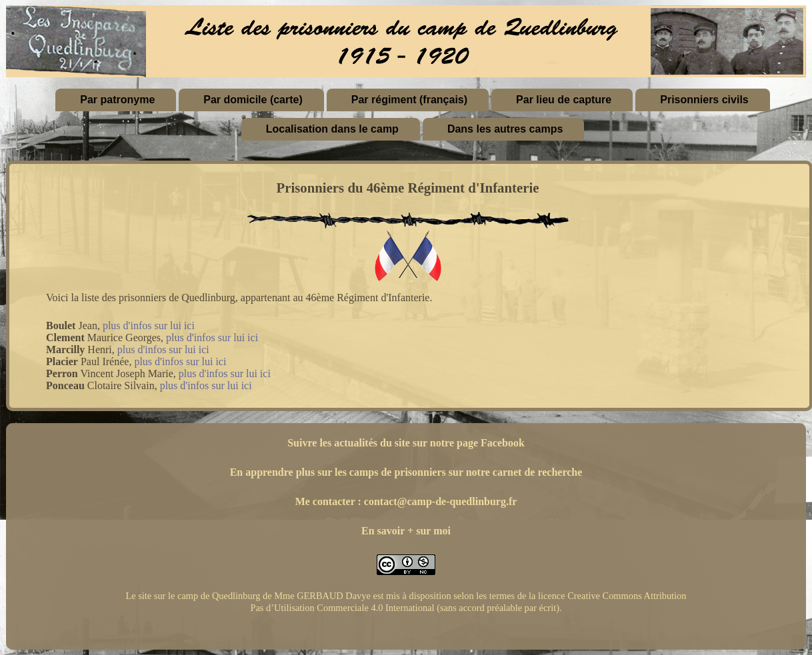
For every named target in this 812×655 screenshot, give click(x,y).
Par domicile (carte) (253, 100)
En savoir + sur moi (406, 531)
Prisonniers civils (704, 100)
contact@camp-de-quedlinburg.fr (441, 501)
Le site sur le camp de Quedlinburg (193, 596)
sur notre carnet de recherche (516, 472)
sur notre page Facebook (469, 443)
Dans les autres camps (505, 129)
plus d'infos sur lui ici (149, 326)
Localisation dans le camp (332, 129)
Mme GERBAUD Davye (322, 596)
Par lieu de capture (564, 100)
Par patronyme (117, 100)
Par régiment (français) (409, 100)
